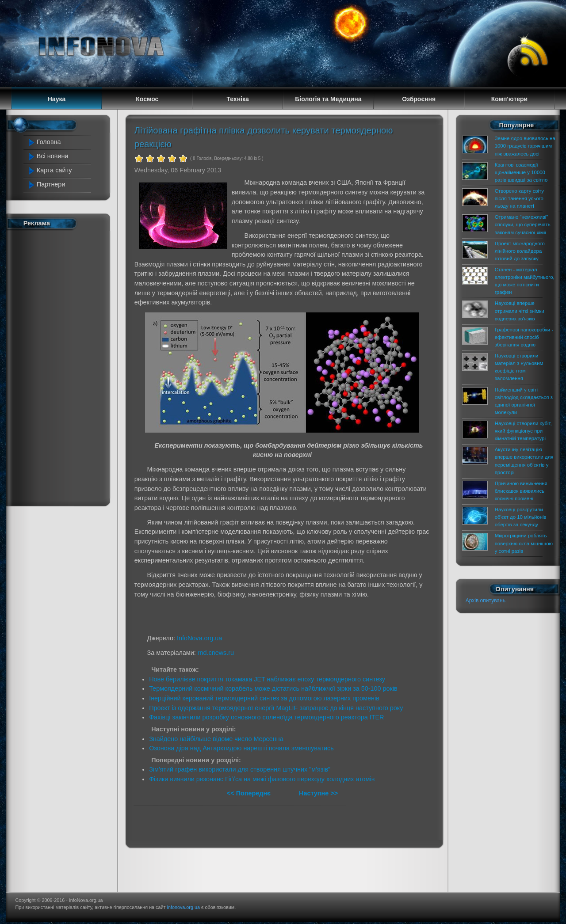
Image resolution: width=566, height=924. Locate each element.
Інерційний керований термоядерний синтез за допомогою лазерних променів (264, 698)
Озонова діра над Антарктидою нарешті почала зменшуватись (241, 748)
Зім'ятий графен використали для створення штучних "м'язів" (240, 769)
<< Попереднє (250, 793)
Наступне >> (318, 793)
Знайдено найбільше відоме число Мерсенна (216, 739)
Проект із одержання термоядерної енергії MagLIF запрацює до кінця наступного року (276, 708)
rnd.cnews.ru (216, 653)
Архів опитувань (486, 601)
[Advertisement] (63, 366)
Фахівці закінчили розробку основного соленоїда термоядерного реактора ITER (266, 717)
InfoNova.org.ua (199, 638)
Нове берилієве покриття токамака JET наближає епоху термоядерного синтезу (267, 679)
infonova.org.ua (184, 907)
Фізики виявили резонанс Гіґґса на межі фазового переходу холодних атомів (262, 779)
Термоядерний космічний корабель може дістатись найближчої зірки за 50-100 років (273, 688)
